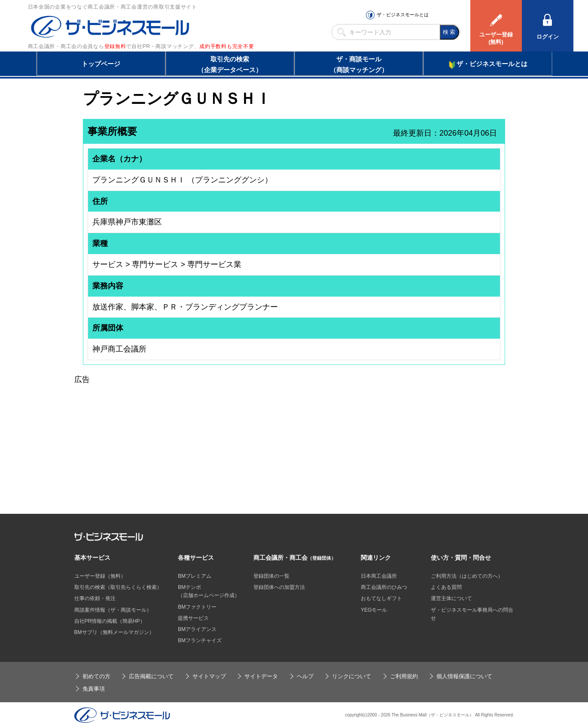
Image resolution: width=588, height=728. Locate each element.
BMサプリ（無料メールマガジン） (114, 632)
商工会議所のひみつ (384, 587)
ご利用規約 (404, 676)
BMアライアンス (197, 629)
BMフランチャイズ (200, 640)
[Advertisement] (294, 446)
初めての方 (96, 676)
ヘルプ (305, 676)
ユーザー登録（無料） (100, 576)
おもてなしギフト (381, 598)
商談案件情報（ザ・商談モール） (113, 610)
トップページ (101, 64)
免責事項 (94, 689)
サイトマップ (209, 676)
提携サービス (193, 618)
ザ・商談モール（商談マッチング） (359, 64)
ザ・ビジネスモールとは (403, 15)
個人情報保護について (464, 676)
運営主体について (451, 598)
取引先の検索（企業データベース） (230, 64)
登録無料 (115, 46)
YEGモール (374, 610)
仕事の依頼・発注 (95, 598)
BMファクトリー (197, 607)
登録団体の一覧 (271, 576)
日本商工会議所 (379, 576)
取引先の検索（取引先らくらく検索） (118, 587)
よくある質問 (446, 587)
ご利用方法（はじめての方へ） (467, 576)
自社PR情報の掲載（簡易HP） (110, 621)
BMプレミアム (195, 576)
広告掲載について (151, 676)
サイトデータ (261, 676)
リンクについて (352, 676)
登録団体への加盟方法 (279, 587)
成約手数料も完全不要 (227, 46)
